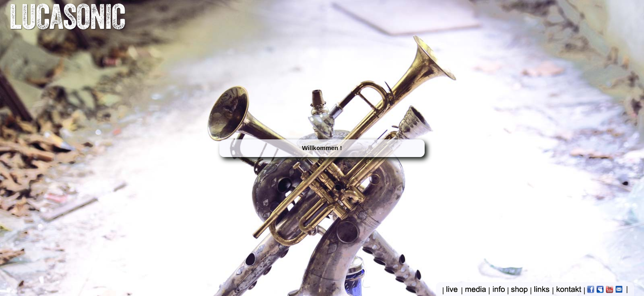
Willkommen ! (322, 148)
